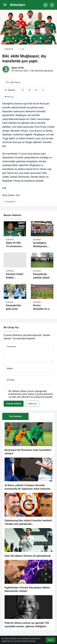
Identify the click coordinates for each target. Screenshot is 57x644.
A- (43, 90)
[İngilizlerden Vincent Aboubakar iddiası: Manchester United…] (28, 576)
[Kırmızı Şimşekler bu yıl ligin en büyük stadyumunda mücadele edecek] (42, 298)
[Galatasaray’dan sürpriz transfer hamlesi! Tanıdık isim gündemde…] (28, 509)
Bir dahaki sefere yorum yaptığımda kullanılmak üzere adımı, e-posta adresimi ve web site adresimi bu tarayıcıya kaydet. (31, 394)
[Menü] (5, 5)
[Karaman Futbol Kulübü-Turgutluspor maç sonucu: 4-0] (15, 267)
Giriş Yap (32, 404)
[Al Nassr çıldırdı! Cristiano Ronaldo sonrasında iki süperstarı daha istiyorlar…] (28, 474)
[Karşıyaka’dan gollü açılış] (15, 298)
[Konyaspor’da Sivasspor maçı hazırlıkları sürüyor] (28, 439)
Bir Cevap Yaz (11, 327)
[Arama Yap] (46, 5)
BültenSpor (18, 5)
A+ (36, 90)
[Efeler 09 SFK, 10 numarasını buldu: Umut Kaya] (15, 236)
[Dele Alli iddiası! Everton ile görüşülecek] (28, 543)
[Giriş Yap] (52, 5)
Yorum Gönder (14, 404)
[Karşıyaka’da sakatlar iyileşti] (42, 267)
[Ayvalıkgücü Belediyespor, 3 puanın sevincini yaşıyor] (42, 236)
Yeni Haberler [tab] (15, 416)
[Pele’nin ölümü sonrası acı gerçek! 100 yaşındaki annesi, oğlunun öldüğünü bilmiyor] (28, 612)
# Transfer (10, 202)
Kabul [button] (51, 640)
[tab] (42, 416)
